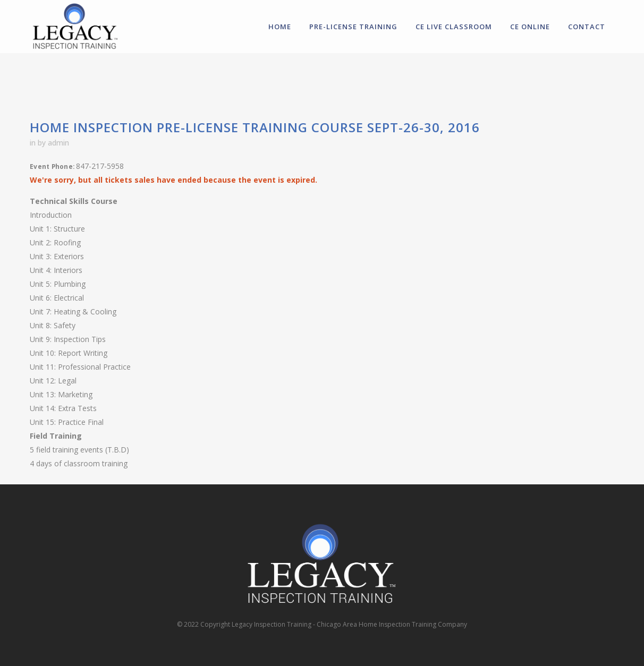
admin (58, 143)
